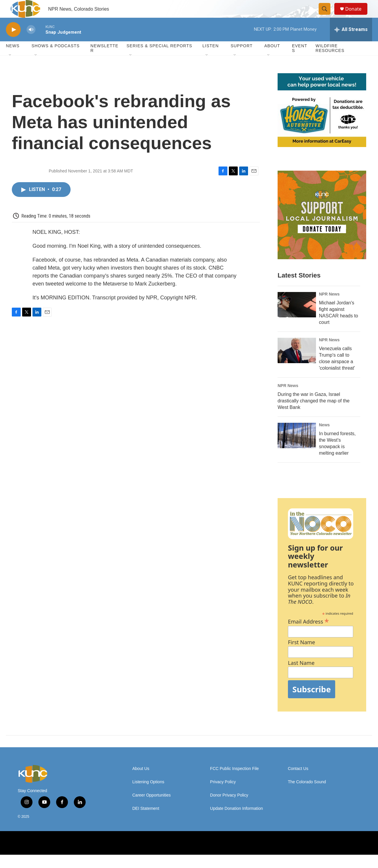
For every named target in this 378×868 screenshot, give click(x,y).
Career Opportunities (151, 809)
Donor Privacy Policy (229, 809)
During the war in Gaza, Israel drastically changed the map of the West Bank (314, 414)
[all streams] (351, 43)
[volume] (31, 43)
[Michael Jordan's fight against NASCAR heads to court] (297, 318)
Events (300, 61)
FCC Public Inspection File (234, 782)
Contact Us (298, 782)
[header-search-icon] (327, 16)
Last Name (301, 676)
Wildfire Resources (330, 61)
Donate (357, 15)
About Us (141, 782)
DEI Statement (146, 822)
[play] (13, 43)
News (324, 438)
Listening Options (148, 795)
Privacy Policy (223, 795)
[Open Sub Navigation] (10, 68)
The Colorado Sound (307, 795)
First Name (302, 656)
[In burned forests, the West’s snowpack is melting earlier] (297, 449)
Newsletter (104, 61)
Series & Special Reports (159, 59)
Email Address (308, 634)
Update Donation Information (236, 822)
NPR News (329, 307)
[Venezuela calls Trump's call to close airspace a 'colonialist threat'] (297, 364)
